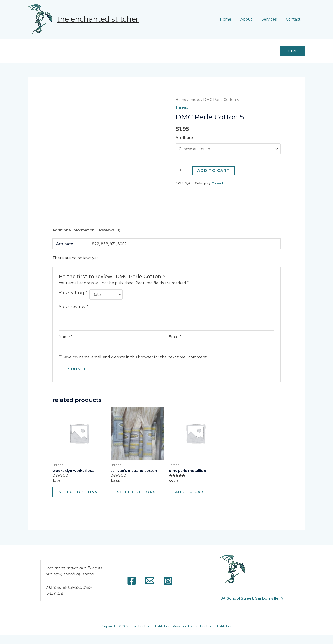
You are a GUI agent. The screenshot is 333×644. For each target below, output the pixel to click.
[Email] (150, 589)
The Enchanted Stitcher (98, 19)
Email (175, 337)
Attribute (184, 138)
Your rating (73, 293)
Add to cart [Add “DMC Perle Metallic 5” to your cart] (195, 495)
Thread (196, 100)
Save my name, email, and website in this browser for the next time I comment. (135, 358)
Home (232, 19)
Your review (74, 307)
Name (66, 337)
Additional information (74, 230)
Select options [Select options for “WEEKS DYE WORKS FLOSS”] (73, 497)
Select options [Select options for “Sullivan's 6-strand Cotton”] (131, 497)
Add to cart (214, 171)
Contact (294, 19)
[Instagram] (168, 589)
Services (272, 19)
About (251, 19)
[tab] (74, 231)
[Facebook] (132, 589)
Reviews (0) (111, 230)
